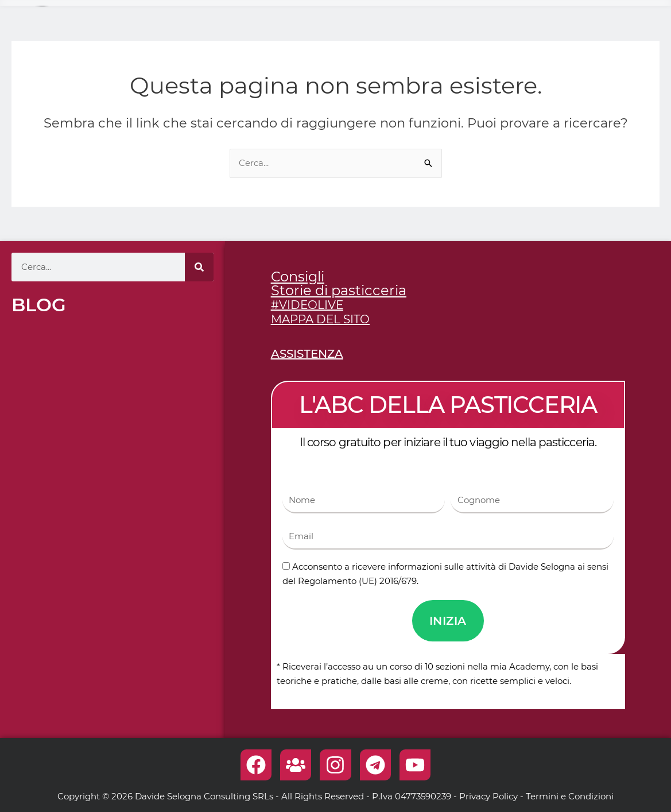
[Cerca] (199, 267)
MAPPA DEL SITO (320, 319)
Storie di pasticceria (339, 290)
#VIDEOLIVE (307, 305)
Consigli (298, 277)
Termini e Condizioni (570, 796)
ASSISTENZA (307, 354)
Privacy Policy (488, 796)
